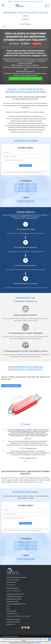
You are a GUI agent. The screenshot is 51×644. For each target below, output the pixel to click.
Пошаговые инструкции (13, 580)
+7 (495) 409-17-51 (28, 1)
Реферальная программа (13, 622)
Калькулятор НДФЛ (12, 613)
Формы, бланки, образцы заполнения (16, 577)
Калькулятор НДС (11, 611)
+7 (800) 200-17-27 (17, 1)
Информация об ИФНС (12, 601)
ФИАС (8, 606)
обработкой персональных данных (34, 173)
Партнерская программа (13, 619)
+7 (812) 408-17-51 (38, 1)
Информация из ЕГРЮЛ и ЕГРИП (15, 594)
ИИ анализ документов (13, 588)
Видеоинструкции (11, 582)
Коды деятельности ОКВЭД (14, 599)
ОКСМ (8, 609)
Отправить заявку (11, 386)
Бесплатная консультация (26, 78)
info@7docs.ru (26, 201)
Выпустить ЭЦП (11, 624)
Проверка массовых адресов (14, 597)
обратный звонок (27, 215)
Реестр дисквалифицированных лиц (16, 604)
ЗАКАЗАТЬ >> (39, 482)
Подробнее (38, 643)
